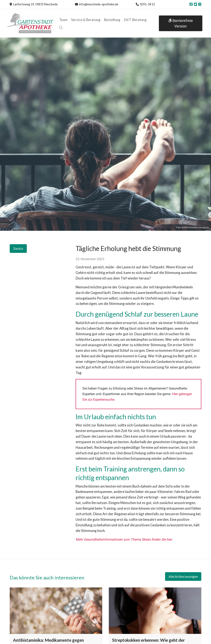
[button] (61, 28)
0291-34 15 (147, 4)
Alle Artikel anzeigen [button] (183, 576)
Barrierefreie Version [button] (180, 23)
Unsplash (204, 227)
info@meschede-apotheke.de (99, 4)
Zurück (18, 248)
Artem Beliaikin (190, 227)
